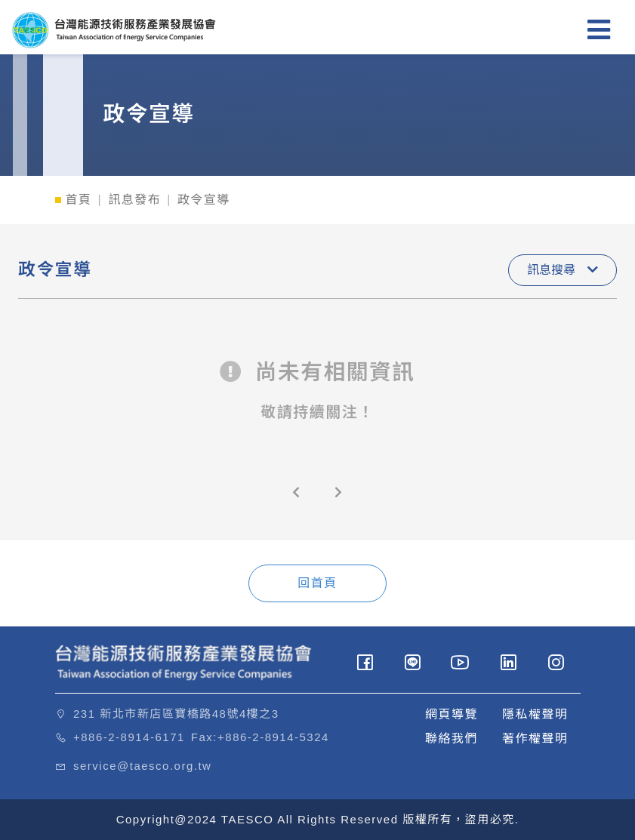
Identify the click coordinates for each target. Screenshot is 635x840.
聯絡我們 (452, 738)
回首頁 (317, 583)
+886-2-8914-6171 (129, 737)
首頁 (79, 200)
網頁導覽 (452, 714)
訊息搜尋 (563, 270)
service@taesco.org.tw (142, 766)
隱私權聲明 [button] (535, 714)
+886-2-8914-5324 (273, 737)
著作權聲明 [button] (535, 738)
